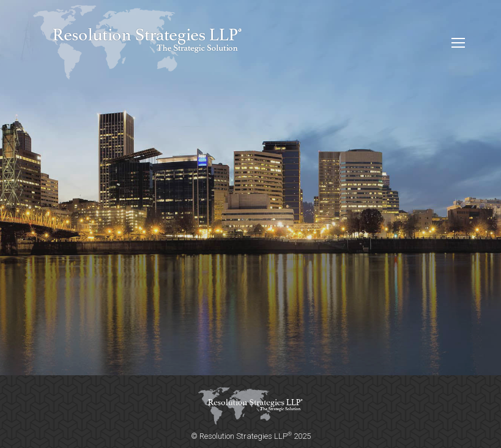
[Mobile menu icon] (458, 43)
